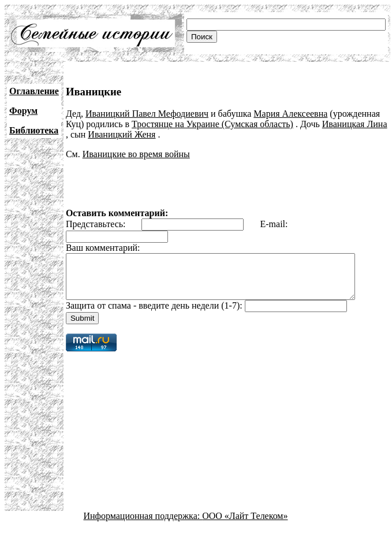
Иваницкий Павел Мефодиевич (147, 114)
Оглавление (34, 91)
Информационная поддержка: (143, 524)
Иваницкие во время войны (136, 154)
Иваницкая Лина (355, 124)
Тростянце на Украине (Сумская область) (212, 124)
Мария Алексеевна (290, 114)
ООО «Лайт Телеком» (245, 524)
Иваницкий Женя (122, 134)
